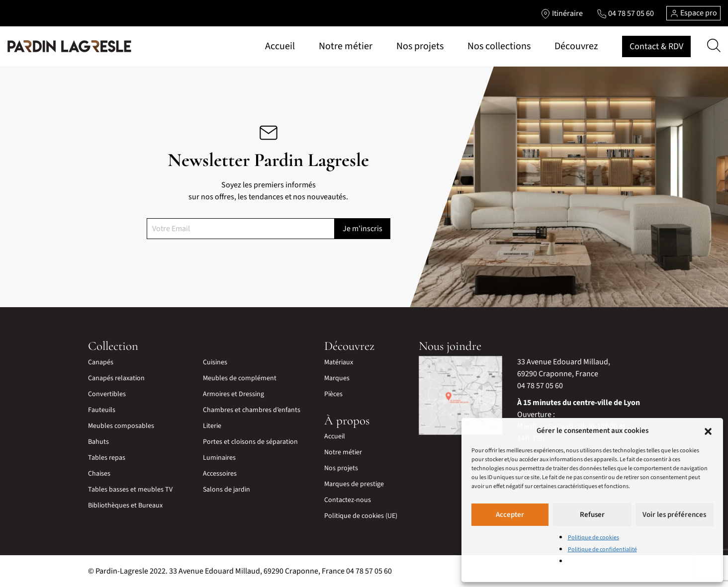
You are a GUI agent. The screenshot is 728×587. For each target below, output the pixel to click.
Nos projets (420, 46)
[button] (708, 431)
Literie (212, 426)
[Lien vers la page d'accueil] (69, 46)
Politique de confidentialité (602, 549)
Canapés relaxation (116, 378)
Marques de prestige (354, 484)
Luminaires (219, 458)
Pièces (333, 394)
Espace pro (693, 13)
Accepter (510, 515)
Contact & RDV (656, 46)
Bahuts (98, 442)
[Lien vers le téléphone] (625, 13)
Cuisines (215, 362)
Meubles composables (121, 426)
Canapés (101, 362)
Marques (337, 378)
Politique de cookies (593, 538)
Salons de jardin (227, 490)
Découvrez (576, 46)
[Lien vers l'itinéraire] (562, 13)
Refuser (592, 515)
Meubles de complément (240, 378)
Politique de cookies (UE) (361, 516)
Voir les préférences (674, 515)
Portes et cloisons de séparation (250, 442)
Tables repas (107, 458)
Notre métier (346, 46)
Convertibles (107, 394)
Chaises (99, 474)
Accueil (280, 46)
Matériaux (339, 362)
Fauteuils (102, 410)
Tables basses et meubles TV (130, 490)
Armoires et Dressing (233, 394)
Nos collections (499, 46)
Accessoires (220, 474)
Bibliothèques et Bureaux (125, 505)
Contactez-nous (348, 500)
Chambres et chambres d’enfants (252, 410)
